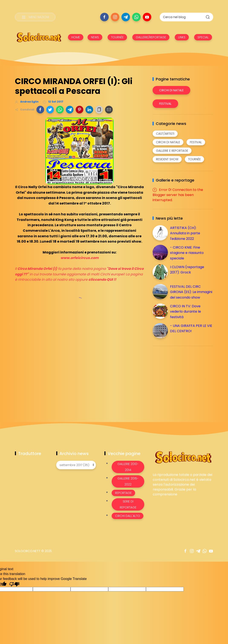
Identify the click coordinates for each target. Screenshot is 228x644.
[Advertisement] (185, 379)
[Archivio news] (76, 465)
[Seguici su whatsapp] (136, 17)
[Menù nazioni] (35, 17)
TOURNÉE (117, 37)
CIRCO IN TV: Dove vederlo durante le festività (185, 312)
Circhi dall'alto (128, 516)
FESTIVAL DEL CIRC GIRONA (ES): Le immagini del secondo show (191, 292)
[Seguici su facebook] (104, 17)
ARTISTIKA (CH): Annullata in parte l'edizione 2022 (185, 233)
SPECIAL (203, 37)
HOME (76, 37)
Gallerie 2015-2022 (128, 481)
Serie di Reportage (128, 504)
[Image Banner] (183, 457)
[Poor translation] (14, 584)
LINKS (182, 37)
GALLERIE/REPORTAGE (151, 37)
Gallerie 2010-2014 (128, 467)
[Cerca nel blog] (186, 17)
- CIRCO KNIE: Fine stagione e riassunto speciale (187, 253)
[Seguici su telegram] (126, 17)
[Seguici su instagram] (115, 17)
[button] (40, 110)
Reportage (123, 493)
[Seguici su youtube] (147, 17)
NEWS (95, 37)
